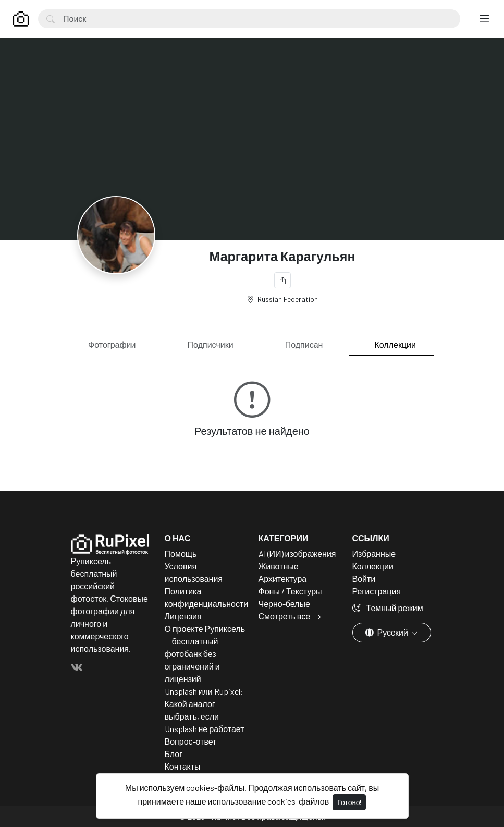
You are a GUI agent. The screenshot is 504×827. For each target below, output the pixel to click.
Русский (388, 632)
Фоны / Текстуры (290, 591)
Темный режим (388, 608)
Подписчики (211, 344)
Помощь (181, 554)
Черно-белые (284, 604)
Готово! (349, 802)
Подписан (304, 344)
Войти (364, 579)
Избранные (374, 554)
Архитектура (283, 579)
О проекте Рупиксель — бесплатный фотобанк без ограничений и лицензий (205, 654)
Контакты (183, 766)
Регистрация (377, 591)
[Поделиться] (282, 280)
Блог (174, 754)
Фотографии (112, 344)
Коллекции (395, 344)
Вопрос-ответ (191, 741)
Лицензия (183, 616)
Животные (279, 566)
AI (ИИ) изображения (297, 554)
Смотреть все (285, 616)
